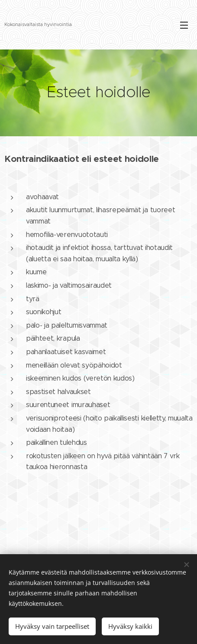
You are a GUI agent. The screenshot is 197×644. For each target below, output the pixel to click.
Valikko (184, 25)
